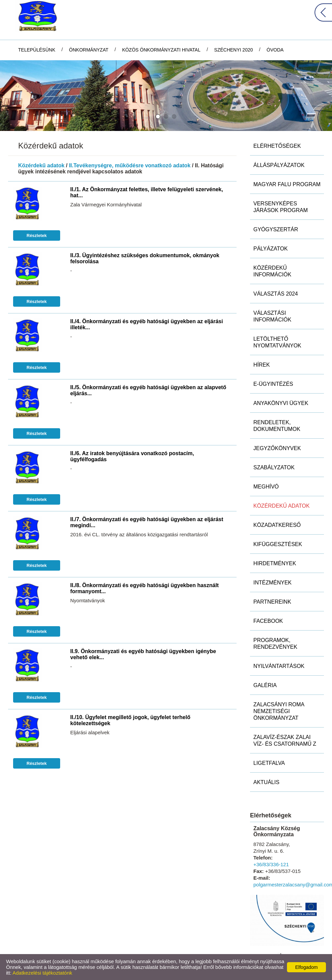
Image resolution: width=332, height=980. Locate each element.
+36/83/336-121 (271, 864)
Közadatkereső (277, 525)
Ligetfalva (269, 763)
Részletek (37, 235)
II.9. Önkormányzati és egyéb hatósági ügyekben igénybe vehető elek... (143, 654)
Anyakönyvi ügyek (281, 403)
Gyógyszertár (276, 229)
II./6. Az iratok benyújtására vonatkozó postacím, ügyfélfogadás (132, 456)
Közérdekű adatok (41, 165)
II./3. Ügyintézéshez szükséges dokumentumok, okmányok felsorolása (145, 258)
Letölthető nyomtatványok (277, 342)
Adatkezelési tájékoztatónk (42, 973)
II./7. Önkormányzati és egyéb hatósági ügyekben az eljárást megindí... (147, 522)
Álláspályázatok (279, 165)
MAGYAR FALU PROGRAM (287, 184)
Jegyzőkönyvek (277, 448)
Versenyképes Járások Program (281, 207)
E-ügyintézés (273, 384)
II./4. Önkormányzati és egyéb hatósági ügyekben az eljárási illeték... (147, 324)
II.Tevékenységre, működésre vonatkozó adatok (130, 165)
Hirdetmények (275, 563)
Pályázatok (271, 249)
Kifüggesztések (278, 544)
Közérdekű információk (272, 271)
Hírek (262, 365)
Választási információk (272, 316)
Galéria (265, 685)
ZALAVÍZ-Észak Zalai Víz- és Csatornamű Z (285, 740)
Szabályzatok (274, 467)
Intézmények (273, 583)
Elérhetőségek (277, 146)
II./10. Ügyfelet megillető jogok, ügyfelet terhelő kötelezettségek (130, 720)
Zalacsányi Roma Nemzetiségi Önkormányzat (279, 711)
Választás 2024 (276, 294)
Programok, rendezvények (275, 644)
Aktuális (266, 782)
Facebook (268, 621)
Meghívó (266, 487)
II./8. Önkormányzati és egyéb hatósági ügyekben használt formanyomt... (144, 588)
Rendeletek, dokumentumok (277, 426)
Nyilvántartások (279, 666)
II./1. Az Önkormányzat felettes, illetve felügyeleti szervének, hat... (147, 192)
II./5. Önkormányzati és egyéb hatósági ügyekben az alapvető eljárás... (148, 390)
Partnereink (272, 602)
